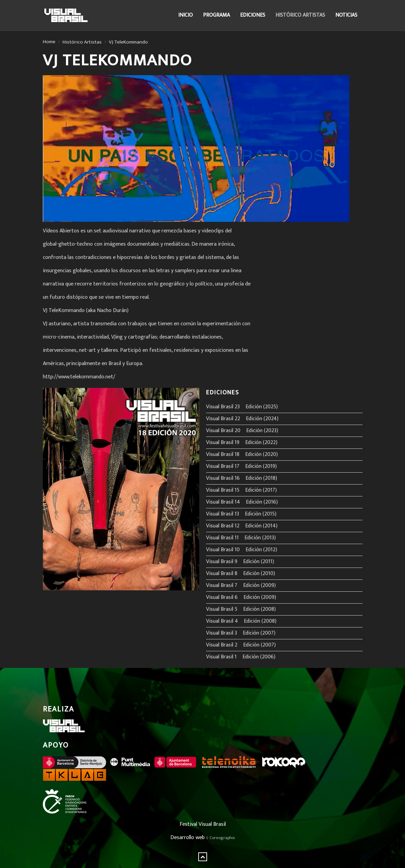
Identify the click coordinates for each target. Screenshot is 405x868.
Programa (216, 15)
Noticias (346, 15)
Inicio (185, 15)
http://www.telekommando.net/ (79, 377)
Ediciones (253, 15)
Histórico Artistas (300, 15)
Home (49, 42)
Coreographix (222, 838)
